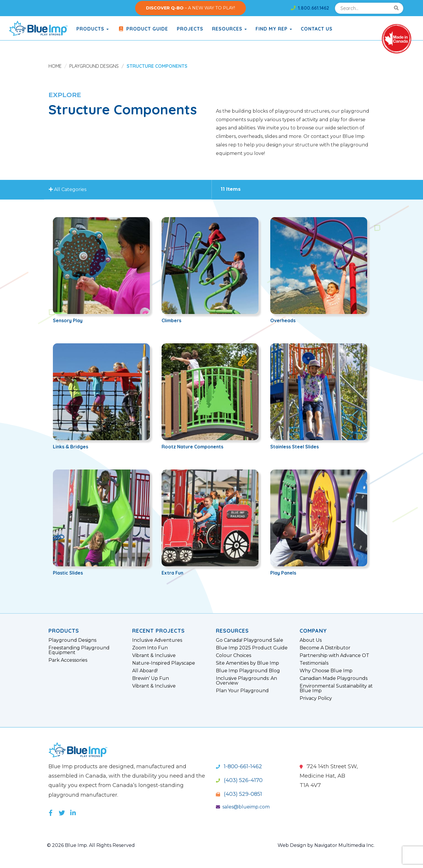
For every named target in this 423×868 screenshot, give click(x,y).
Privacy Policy (316, 698)
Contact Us (317, 29)
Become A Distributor (325, 648)
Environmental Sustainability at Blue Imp (336, 688)
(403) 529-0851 (239, 794)
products (93, 29)
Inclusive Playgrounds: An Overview (246, 681)
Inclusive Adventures (157, 640)
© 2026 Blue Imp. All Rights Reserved (91, 845)
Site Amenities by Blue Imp (247, 663)
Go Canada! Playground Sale (250, 640)
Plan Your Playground (242, 691)
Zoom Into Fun (150, 648)
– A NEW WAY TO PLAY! (190, 8)
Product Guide (143, 29)
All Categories (68, 190)
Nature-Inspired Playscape (164, 663)
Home (55, 66)
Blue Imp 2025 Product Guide (252, 648)
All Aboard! (145, 671)
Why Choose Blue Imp (326, 671)
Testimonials (314, 663)
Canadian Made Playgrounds (334, 678)
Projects (190, 29)
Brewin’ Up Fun (151, 678)
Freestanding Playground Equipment (79, 650)
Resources (229, 29)
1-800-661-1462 (239, 766)
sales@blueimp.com (243, 807)
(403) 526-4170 (239, 780)
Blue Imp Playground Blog (248, 671)
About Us (311, 640)
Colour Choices (234, 656)
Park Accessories (68, 660)
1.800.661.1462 (310, 8)
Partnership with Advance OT (334, 656)
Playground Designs (94, 66)
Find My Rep (274, 29)
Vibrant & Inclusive (154, 656)
